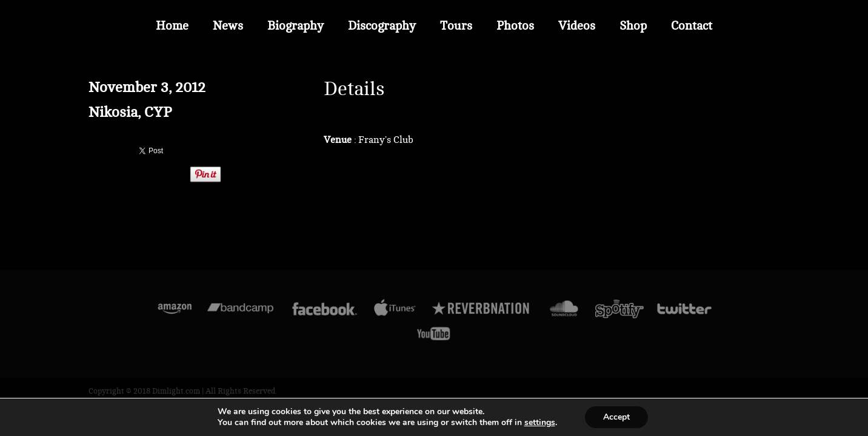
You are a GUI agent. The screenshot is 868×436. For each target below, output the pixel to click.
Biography (295, 26)
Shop (633, 26)
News (228, 26)
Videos (577, 26)
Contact (692, 26)
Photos (515, 26)
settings (540, 423)
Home (172, 26)
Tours (456, 26)
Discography (382, 26)
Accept (616, 417)
